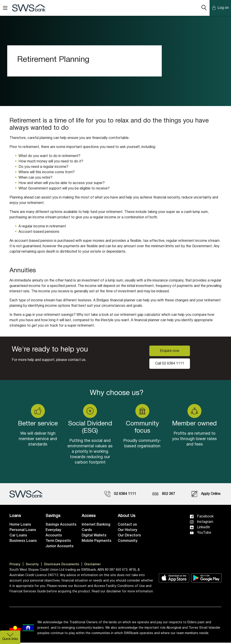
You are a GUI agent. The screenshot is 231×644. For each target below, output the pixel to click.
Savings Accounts (61, 526)
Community (128, 542)
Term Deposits (58, 542)
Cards (87, 531)
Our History (127, 531)
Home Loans (20, 526)
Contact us (127, 526)
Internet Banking (96, 526)
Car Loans (18, 537)
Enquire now (170, 352)
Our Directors (129, 537)
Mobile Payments (97, 542)
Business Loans (23, 542)
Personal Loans (23, 531)
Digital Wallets (94, 537)
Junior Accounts (60, 548)
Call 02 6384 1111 (170, 365)
